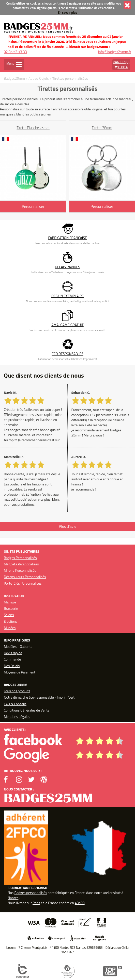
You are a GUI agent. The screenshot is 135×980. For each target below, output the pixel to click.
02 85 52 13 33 (15, 52)
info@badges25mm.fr (115, 52)
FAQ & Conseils (15, 704)
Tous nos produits (17, 691)
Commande (12, 659)
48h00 (80, 903)
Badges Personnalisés (20, 558)
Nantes (13, 898)
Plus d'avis (67, 526)
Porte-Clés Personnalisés (23, 583)
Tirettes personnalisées (70, 78)
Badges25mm (14, 78)
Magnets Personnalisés (21, 564)
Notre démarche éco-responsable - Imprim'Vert (39, 697)
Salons (9, 615)
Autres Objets (39, 78)
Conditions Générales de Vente (27, 710)
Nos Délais (12, 666)
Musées (10, 628)
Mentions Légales (17, 716)
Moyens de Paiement (20, 672)
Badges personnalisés (31, 893)
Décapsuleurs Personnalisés (25, 577)
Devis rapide (13, 653)
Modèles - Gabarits (18, 646)
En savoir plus (68, 13)
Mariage (10, 602)
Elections (11, 621)
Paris (36, 903)
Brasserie (11, 608)
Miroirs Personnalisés (20, 570)
